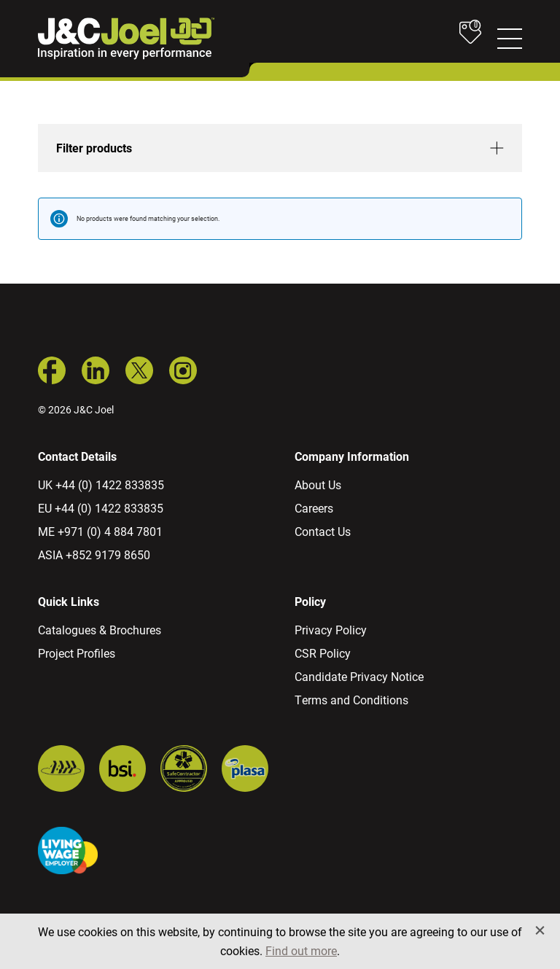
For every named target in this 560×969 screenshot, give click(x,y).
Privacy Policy (331, 630)
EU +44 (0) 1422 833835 (101, 508)
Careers (314, 508)
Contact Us (323, 531)
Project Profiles (77, 653)
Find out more (301, 950)
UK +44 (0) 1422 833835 (101, 484)
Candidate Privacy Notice (359, 676)
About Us (318, 484)
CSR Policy (323, 653)
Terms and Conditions (351, 700)
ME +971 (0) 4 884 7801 (100, 531)
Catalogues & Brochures (100, 630)
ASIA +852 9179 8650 (94, 554)
